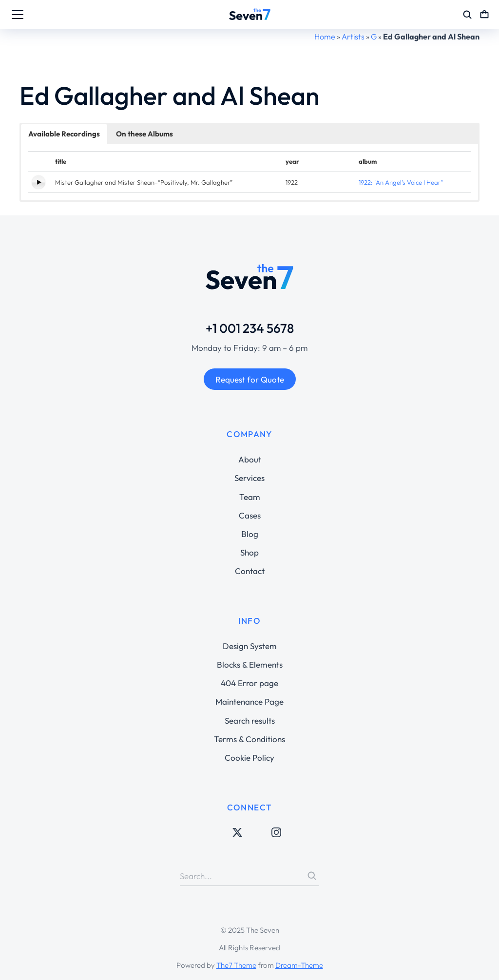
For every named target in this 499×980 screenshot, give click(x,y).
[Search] (312, 876)
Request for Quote (250, 379)
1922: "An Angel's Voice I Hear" (401, 182)
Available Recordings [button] (64, 134)
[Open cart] (484, 15)
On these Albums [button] (144, 134)
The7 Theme (236, 965)
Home (325, 37)
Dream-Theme (299, 965)
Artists (353, 37)
